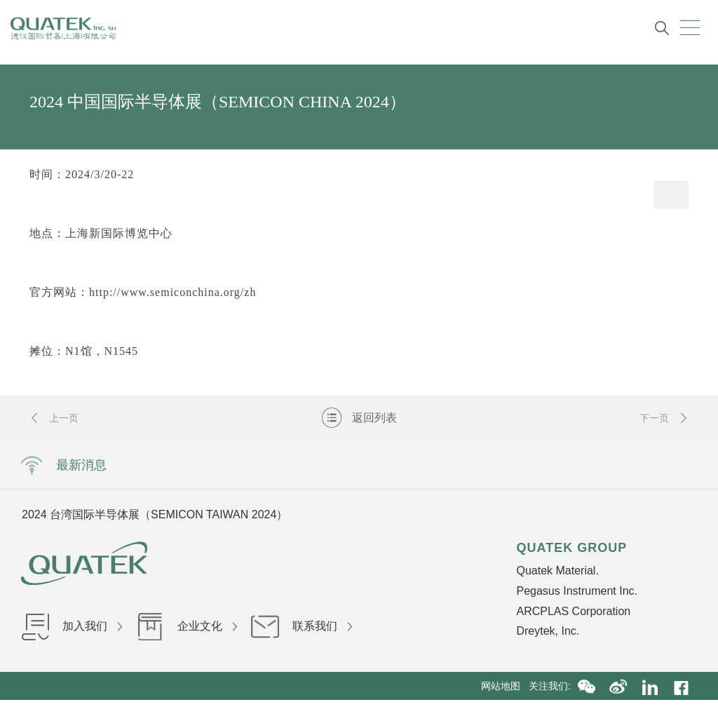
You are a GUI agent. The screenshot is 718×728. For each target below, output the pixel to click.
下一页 (664, 418)
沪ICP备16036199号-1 (391, 714)
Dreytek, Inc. (548, 631)
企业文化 (187, 626)
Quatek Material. (557, 571)
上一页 (54, 418)
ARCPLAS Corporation (573, 611)
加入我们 (72, 626)
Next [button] (541, 514)
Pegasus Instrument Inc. (577, 591)
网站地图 (505, 686)
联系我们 (302, 626)
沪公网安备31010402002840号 (515, 714)
